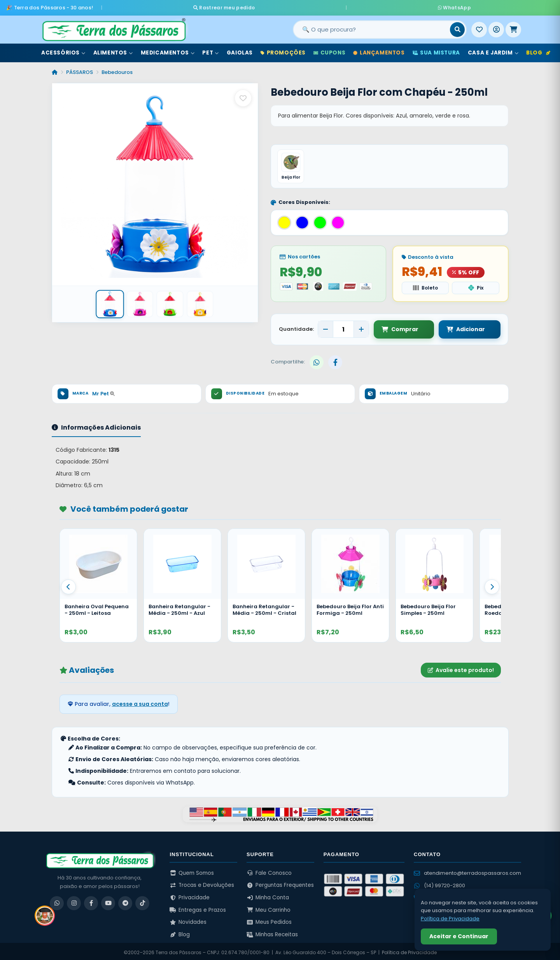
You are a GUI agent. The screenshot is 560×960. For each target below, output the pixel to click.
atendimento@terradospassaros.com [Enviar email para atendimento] (467, 871)
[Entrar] (496, 27)
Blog (538, 50)
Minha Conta (268, 895)
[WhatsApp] (57, 901)
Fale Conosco (269, 871)
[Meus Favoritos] (479, 27)
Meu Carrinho (269, 908)
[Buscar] (457, 27)
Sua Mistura (436, 50)
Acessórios (63, 50)
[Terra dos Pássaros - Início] (114, 27)
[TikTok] (142, 901)
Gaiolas (240, 50)
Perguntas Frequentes (280, 883)
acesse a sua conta (140, 702)
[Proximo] (492, 585)
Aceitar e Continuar (459, 936)
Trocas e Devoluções (202, 883)
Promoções (283, 50)
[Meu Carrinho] (513, 27)
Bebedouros (117, 69)
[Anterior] (68, 585)
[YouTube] (108, 901)
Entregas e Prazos (198, 908)
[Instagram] (74, 901)
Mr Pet (103, 391)
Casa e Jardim (493, 50)
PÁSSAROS (80, 69)
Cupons (329, 50)
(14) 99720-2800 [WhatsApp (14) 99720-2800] (439, 883)
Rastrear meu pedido (307, 6)
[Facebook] (91, 901)
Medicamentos (168, 50)
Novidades (188, 920)
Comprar (400, 327)
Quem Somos (192, 871)
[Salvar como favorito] (243, 95)
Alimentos (113, 50)
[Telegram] (125, 901)
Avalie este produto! (461, 668)
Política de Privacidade (409, 950)
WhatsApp (372, 6)
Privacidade (190, 895)
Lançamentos (379, 50)
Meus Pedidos (269, 920)
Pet (210, 50)
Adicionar (458, 327)
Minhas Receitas (272, 932)
